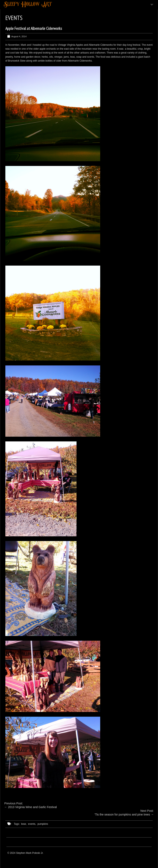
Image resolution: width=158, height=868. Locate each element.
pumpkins (43, 824)
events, (32, 824)
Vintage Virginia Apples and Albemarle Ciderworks (85, 45)
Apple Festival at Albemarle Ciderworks (34, 28)
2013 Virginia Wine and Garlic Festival (32, 807)
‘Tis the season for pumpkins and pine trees (122, 814)
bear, (24, 824)
